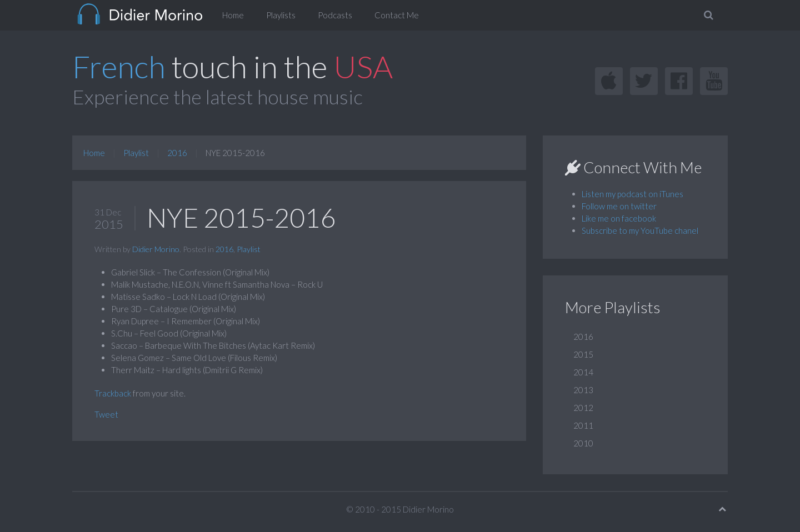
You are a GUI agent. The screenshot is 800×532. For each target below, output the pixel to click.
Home (233, 15)
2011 (583, 425)
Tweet (106, 414)
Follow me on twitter (619, 206)
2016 (177, 153)
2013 (583, 390)
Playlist (136, 153)
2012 (583, 408)
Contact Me (397, 15)
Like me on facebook (619, 218)
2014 (583, 372)
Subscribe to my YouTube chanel (640, 230)
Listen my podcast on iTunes (632, 194)
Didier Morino (156, 249)
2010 (583, 443)
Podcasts (335, 15)
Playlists (281, 15)
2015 (583, 354)
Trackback (113, 393)
